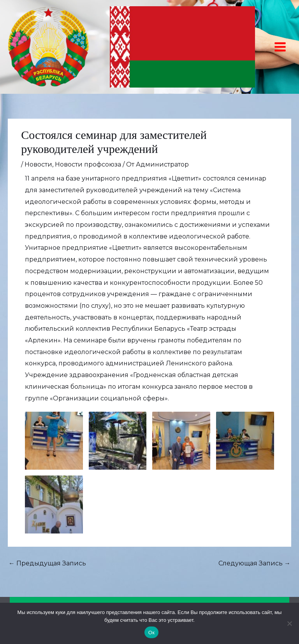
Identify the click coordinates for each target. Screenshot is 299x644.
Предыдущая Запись (47, 563)
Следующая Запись (254, 563)
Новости (38, 164)
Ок (151, 633)
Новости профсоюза (88, 164)
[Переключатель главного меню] (280, 47)
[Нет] (289, 623)
